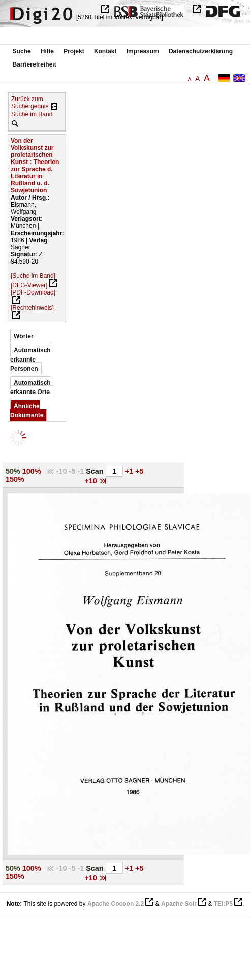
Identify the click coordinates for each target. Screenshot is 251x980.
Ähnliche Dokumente (27, 411)
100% (32, 471)
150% (15, 479)
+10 (91, 481)
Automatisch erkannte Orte (30, 387)
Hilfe (47, 51)
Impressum (143, 51)
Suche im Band (32, 114)
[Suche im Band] (33, 276)
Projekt (74, 51)
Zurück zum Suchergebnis (30, 103)
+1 (130, 471)
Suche (22, 51)
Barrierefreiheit (35, 64)
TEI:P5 (223, 904)
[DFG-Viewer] (29, 285)
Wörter (24, 336)
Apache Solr (179, 904)
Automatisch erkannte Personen (30, 360)
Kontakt (105, 51)
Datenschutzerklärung (201, 51)
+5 (139, 471)
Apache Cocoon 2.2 (116, 904)
